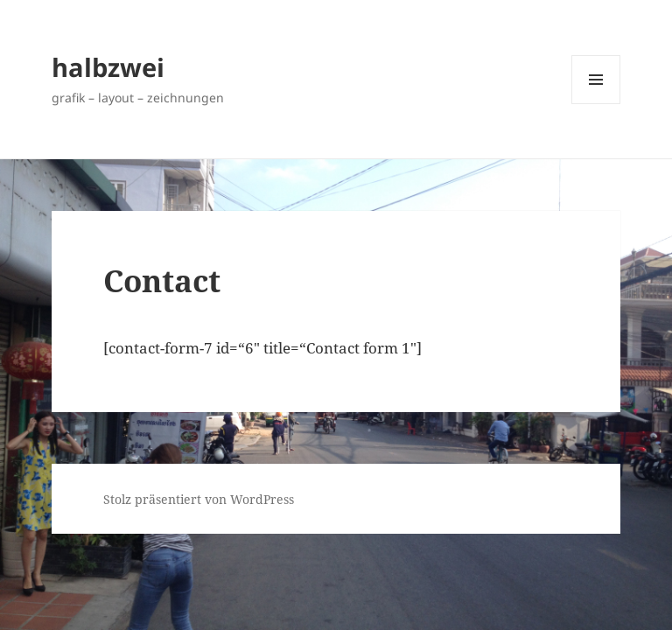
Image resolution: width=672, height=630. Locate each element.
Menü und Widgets (596, 104)
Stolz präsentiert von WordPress (199, 499)
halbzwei (108, 67)
